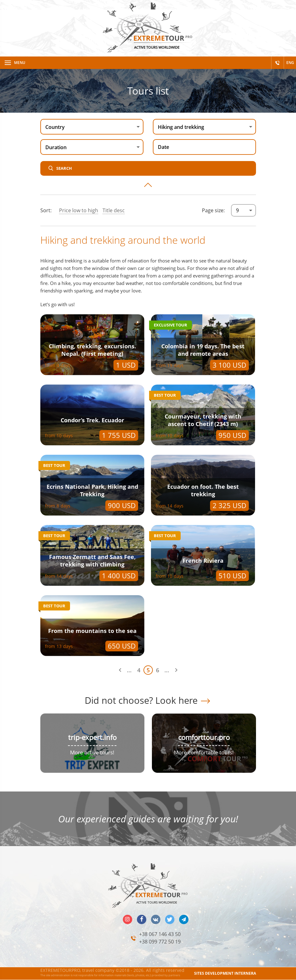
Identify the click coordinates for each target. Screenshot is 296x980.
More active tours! (92, 752)
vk (156, 919)
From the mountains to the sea (92, 631)
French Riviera (203, 561)
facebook (142, 919)
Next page (176, 670)
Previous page (120, 670)
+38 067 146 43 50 (160, 934)
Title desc (114, 210)
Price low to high (79, 210)
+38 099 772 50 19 (160, 942)
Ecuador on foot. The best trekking (203, 490)
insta (128, 919)
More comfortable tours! (204, 752)
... (129, 670)
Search (64, 168)
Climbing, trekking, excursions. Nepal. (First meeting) (92, 350)
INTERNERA (245, 973)
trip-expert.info (92, 737)
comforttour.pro (204, 737)
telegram (184, 919)
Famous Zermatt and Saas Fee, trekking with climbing (92, 561)
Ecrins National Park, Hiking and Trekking (92, 490)
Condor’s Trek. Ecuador (92, 420)
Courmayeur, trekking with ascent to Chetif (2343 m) (203, 420)
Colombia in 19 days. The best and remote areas (203, 350)
